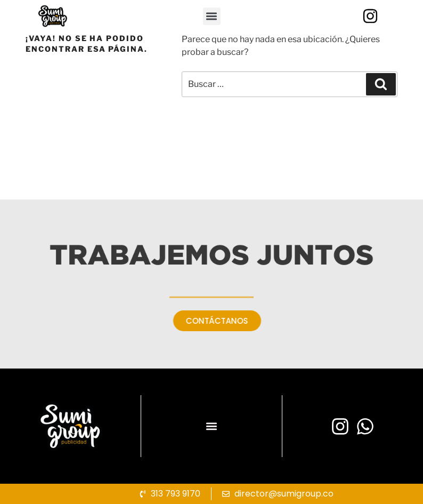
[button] (212, 28)
